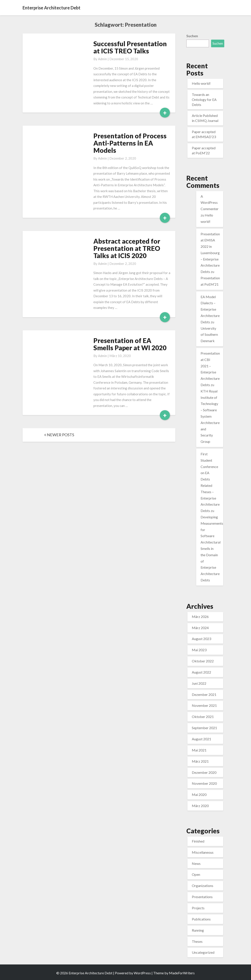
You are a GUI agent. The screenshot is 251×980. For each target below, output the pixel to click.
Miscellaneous (203, 852)
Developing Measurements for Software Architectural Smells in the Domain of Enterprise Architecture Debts (212, 548)
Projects (198, 908)
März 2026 (200, 617)
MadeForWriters (182, 973)
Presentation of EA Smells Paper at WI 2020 (130, 344)
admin (102, 59)
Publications (201, 919)
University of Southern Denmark (209, 335)
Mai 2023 (199, 650)
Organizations (203, 886)
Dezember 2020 (204, 772)
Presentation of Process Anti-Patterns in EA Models (130, 143)
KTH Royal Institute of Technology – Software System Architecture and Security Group (210, 416)
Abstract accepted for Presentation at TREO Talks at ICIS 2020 (127, 248)
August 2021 (201, 739)
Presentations (202, 897)
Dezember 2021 (204, 694)
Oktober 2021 (203, 717)
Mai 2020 (199, 794)
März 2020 (200, 806)
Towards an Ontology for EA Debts (204, 99)
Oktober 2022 (203, 661)
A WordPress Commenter (210, 203)
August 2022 (201, 672)
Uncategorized (203, 952)
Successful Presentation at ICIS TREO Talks (130, 47)
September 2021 (204, 728)
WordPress (142, 973)
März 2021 (200, 761)
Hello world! (201, 83)
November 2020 (204, 783)
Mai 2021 (199, 750)
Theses (197, 941)
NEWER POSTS (59, 435)
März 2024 (200, 628)
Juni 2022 (199, 683)
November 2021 (204, 705)
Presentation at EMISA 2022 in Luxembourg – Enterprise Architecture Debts (210, 253)
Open (196, 874)
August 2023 (201, 639)
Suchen (192, 36)
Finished (198, 841)
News (196, 863)
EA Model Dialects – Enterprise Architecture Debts (210, 309)
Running (198, 930)
